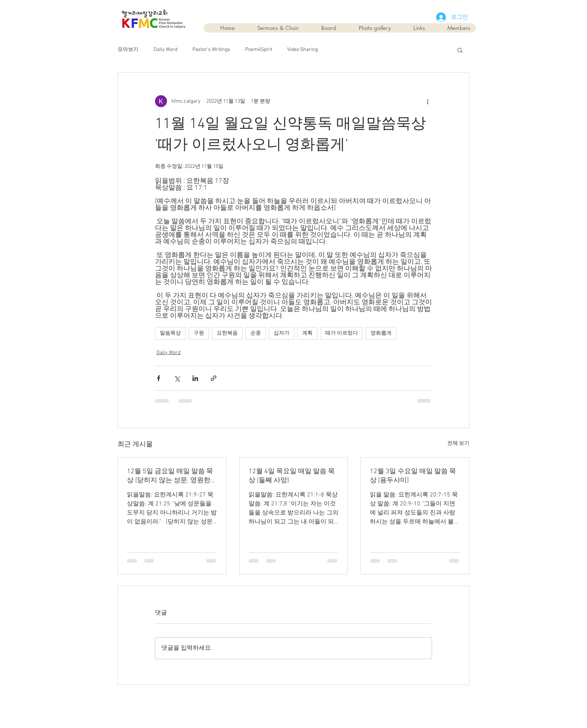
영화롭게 (381, 333)
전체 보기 (458, 443)
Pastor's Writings (211, 50)
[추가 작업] (428, 101)
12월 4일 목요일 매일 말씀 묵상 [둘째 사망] (292, 476)
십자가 (282, 333)
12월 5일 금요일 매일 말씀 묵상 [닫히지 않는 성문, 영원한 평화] (170, 476)
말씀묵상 (170, 333)
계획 (307, 333)
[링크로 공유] (214, 378)
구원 (199, 333)
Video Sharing (302, 50)
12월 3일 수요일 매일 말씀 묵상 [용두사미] (413, 476)
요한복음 (227, 333)
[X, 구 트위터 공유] (177, 378)
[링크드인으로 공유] (195, 378)
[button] (460, 50)
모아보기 (128, 50)
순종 (256, 333)
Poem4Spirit (259, 50)
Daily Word (165, 50)
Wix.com (336, 702)
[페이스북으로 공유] (159, 378)
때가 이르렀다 (342, 333)
